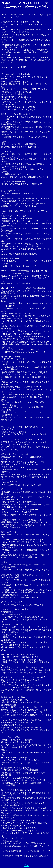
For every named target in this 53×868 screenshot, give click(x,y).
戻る (27, 866)
